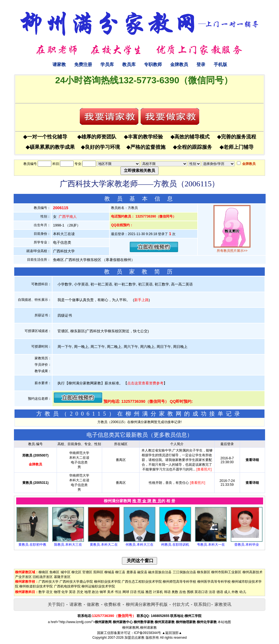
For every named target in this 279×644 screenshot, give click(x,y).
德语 (220, 592)
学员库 (107, 64)
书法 (118, 592)
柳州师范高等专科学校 (179, 582)
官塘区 (87, 572)
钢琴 (103, 592)
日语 (133, 592)
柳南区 (44, 572)
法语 (212, 592)
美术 (110, 592)
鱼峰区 (54, 572)
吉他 (182, 592)
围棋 (190, 592)
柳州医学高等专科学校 (214, 582)
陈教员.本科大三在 (68, 545)
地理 (88, 592)
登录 (201, 64)
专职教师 (153, 64)
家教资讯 (223, 604)
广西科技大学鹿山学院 (76, 582)
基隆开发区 (62, 577)
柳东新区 (204, 572)
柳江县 (120, 572)
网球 (126, 592)
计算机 (158, 592)
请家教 (59, 64)
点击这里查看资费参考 (145, 383)
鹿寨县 (131, 572)
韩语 (167, 592)
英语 (72, 592)
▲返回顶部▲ (172, 633)
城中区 (66, 572)
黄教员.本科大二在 (104, 545)
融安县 (142, 572)
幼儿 (243, 592)
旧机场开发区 (43, 577)
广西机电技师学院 (67, 586)
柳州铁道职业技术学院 (36, 586)
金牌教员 (179, 64)
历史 (80, 592)
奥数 (175, 592)
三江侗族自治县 (184, 572)
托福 (141, 592)
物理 (57, 592)
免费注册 (83, 64)
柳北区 (76, 572)
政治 (95, 592)
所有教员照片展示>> (232, 251)
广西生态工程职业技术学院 (142, 582)
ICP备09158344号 (147, 633)
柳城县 (109, 572)
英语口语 (201, 592)
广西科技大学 (49, 582)
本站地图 (224, 622)
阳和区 (98, 572)
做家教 (93, 604)
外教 (235, 592)
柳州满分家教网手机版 (147, 604)
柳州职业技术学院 (107, 582)
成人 (227, 592)
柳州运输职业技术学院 (98, 586)
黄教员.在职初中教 (32, 545)
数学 (42, 592)
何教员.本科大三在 (139, 545)
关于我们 (56, 604)
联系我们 (202, 604)
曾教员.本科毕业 (246, 545)
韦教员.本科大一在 (211, 545)
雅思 (149, 592)
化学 (65, 592)
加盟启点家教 (134, 638)
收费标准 (112, 604)
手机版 (220, 64)
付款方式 (181, 604)
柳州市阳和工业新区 (226, 572)
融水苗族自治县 (160, 572)
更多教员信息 (170, 435)
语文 (49, 592)
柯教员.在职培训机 (175, 545)
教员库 (129, 64)
